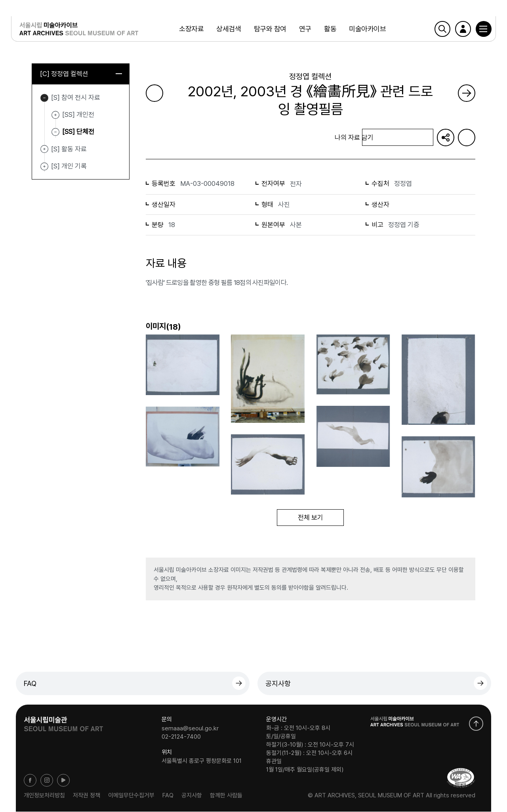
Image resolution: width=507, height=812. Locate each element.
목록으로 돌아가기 (179, 137)
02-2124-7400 (181, 737)
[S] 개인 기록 (44, 167)
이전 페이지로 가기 (154, 93)
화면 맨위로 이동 (476, 724)
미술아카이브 (367, 30)
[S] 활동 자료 (44, 150)
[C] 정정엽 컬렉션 (81, 74)
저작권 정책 (87, 796)
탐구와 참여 (269, 30)
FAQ (30, 684)
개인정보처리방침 (44, 796)
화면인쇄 (467, 138)
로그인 (458, 30)
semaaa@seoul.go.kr (190, 729)
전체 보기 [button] (310, 518)
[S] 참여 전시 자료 (44, 98)
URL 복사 (446, 138)
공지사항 (278, 684)
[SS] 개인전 (55, 115)
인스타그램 (47, 781)
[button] (479, 30)
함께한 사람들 (226, 796)
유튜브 (63, 781)
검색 (438, 30)
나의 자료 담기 (398, 138)
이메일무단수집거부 (131, 796)
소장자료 (191, 30)
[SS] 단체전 (78, 132)
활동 (330, 30)
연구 (304, 30)
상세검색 (228, 30)
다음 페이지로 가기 (467, 93)
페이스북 (30, 781)
